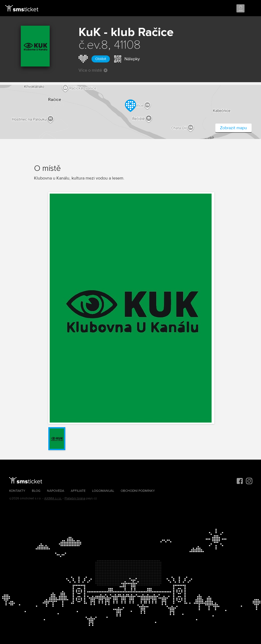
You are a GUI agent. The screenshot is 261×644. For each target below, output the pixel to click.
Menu (252, 9)
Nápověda (56, 491)
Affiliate (78, 491)
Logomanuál (103, 491)
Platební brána (75, 498)
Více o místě (93, 70)
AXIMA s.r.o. (53, 498)
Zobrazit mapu (233, 128)
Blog (36, 491)
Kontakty (17, 491)
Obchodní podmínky (138, 491)
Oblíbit (101, 59)
